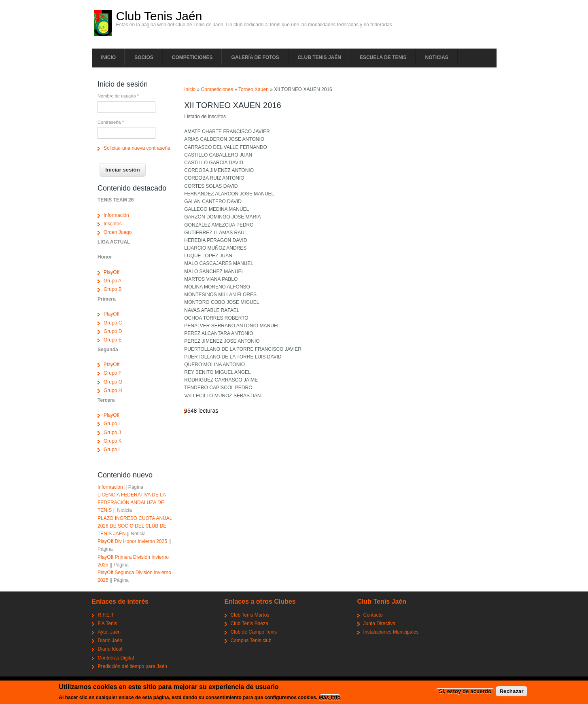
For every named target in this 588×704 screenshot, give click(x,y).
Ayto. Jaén (109, 632)
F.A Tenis (108, 623)
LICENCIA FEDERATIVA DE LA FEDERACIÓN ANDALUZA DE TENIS (132, 503)
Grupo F (113, 373)
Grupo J (112, 433)
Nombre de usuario (118, 96)
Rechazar (511, 691)
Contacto (373, 615)
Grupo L (112, 450)
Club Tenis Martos (250, 615)
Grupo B (113, 289)
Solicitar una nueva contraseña (137, 148)
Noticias (436, 57)
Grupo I (112, 424)
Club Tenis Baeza (249, 623)
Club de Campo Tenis (254, 632)
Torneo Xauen (254, 89)
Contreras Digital (116, 658)
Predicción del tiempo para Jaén (133, 666)
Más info (330, 697)
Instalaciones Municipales (391, 632)
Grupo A (113, 281)
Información (116, 215)
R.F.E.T (106, 615)
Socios (144, 57)
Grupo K (113, 441)
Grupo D (113, 331)
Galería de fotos (255, 57)
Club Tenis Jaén (159, 16)
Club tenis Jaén (319, 57)
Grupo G (113, 382)
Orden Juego (118, 232)
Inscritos (113, 224)
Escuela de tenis (383, 57)
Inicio (109, 57)
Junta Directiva (379, 623)
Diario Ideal (110, 649)
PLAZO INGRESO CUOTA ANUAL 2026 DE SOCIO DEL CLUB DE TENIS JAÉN (135, 526)
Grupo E (113, 340)
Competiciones (192, 57)
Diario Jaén (110, 640)
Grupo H (113, 390)
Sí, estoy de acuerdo (465, 691)
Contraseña (111, 122)
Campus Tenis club (251, 640)
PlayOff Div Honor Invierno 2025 (132, 541)
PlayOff (111, 272)
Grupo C (113, 323)
